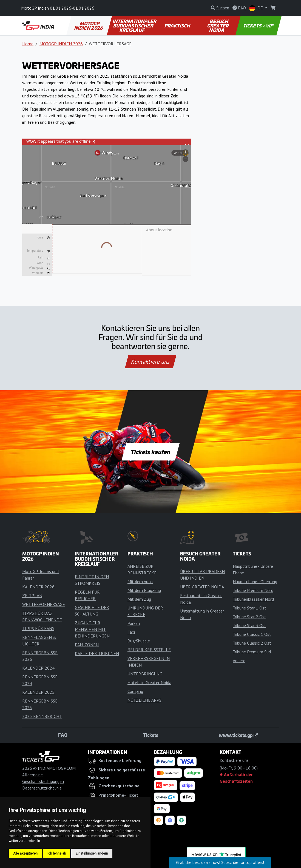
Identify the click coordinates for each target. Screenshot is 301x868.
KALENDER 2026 (38, 587)
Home (28, 44)
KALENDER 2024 (38, 668)
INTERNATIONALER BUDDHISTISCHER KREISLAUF (135, 26)
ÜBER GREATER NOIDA (202, 587)
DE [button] (257, 8)
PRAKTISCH (178, 26)
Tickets (151, 735)
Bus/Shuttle (139, 641)
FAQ (63, 735)
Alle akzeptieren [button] (25, 853)
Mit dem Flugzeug (144, 590)
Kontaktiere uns (150, 362)
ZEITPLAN (32, 595)
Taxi (131, 632)
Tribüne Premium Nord (253, 590)
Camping (135, 691)
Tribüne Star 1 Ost (249, 608)
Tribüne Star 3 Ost (249, 625)
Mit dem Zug (139, 599)
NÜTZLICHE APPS (144, 700)
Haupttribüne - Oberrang (255, 582)
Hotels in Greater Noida (149, 682)
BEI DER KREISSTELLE (149, 650)
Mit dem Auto (140, 582)
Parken (134, 623)
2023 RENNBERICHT (42, 716)
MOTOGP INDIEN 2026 (89, 26)
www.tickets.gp (238, 735)
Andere (239, 661)
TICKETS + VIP (259, 26)
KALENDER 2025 (38, 692)
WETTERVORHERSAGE (44, 604)
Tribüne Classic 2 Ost (252, 643)
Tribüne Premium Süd (252, 652)
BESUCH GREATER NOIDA (218, 26)
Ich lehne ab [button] (57, 853)
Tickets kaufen (150, 452)
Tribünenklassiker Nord (253, 599)
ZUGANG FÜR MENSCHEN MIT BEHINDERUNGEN (92, 629)
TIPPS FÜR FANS (38, 628)
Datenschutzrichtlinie (42, 788)
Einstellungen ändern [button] (92, 853)
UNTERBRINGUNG (145, 674)
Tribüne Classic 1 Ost (252, 634)
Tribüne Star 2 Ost (249, 617)
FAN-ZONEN (87, 645)
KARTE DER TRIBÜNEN (97, 653)
